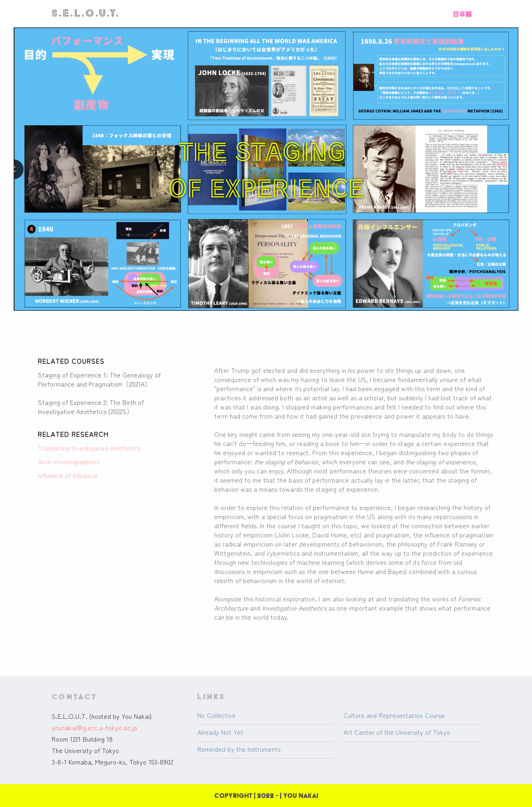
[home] (86, 13)
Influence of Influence (68, 475)
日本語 (462, 14)
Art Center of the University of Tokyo (397, 732)
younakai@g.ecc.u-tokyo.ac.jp (95, 727)
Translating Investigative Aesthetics (89, 448)
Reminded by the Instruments (239, 749)
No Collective (216, 715)
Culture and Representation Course (394, 715)
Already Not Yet (220, 732)
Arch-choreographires (69, 462)
